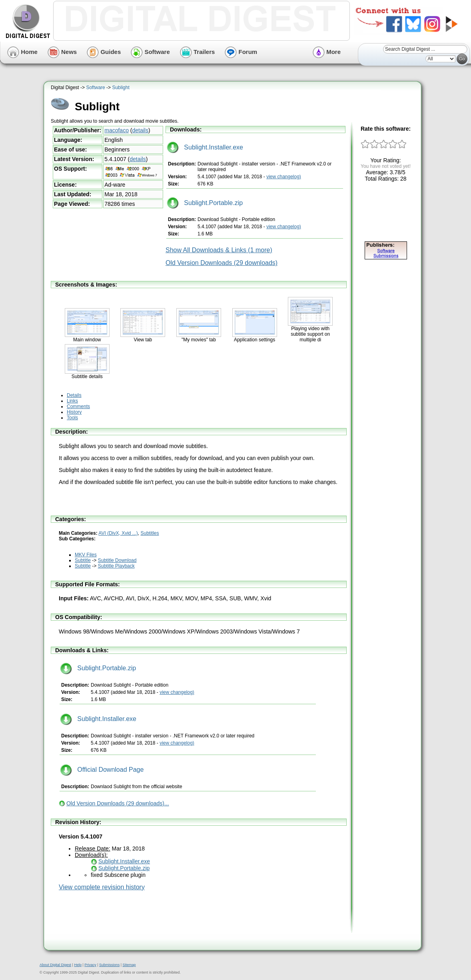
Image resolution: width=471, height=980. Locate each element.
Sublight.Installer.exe (205, 147)
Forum (241, 52)
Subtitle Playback (116, 566)
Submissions (109, 965)
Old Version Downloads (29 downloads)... (118, 803)
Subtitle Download (117, 560)
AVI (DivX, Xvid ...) (118, 533)
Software (150, 52)
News (62, 52)
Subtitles (150, 533)
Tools (72, 418)
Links (72, 401)
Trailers (198, 52)
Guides (104, 52)
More (327, 52)
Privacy (90, 965)
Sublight (121, 88)
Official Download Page (102, 770)
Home (22, 52)
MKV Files (86, 555)
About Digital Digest (55, 965)
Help (78, 965)
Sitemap (129, 965)
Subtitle (83, 560)
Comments (78, 406)
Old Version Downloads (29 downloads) (222, 263)
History (74, 412)
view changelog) (284, 177)
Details (74, 395)
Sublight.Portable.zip (205, 203)
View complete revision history (102, 887)
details (140, 130)
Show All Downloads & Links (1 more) (219, 250)
